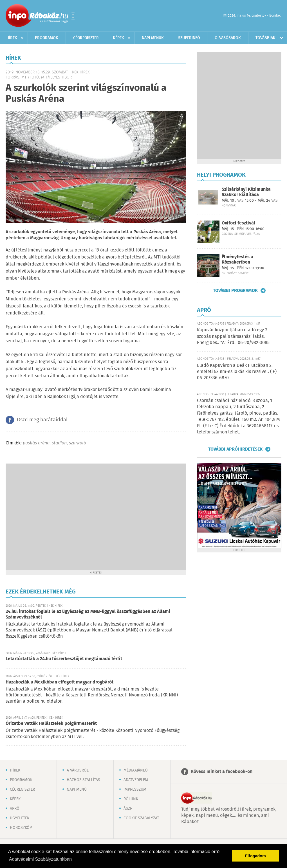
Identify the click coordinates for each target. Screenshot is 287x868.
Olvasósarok (228, 38)
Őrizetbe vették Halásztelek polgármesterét (51, 724)
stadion (59, 443)
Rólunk (131, 799)
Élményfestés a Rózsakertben (237, 260)
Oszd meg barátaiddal (42, 420)
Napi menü (77, 790)
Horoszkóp (21, 828)
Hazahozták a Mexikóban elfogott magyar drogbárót (60, 682)
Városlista (73, 16)
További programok (235, 291)
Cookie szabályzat (141, 818)
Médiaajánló (136, 770)
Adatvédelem (136, 780)
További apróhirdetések (235, 449)
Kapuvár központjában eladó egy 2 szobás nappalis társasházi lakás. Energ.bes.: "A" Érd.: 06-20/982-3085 (233, 336)
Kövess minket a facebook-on (222, 772)
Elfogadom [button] (255, 856)
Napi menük (153, 38)
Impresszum (135, 790)
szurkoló (78, 443)
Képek (118, 38)
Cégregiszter (86, 38)
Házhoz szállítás (83, 780)
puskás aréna (36, 443)
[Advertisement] (53, 516)
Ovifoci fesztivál (238, 223)
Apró (15, 809)
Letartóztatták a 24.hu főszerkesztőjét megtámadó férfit (64, 659)
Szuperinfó (189, 38)
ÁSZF (128, 809)
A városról (78, 770)
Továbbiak (265, 38)
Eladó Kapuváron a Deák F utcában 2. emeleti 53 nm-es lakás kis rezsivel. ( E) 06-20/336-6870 (237, 372)
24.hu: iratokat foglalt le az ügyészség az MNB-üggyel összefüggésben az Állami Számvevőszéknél (88, 614)
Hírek (12, 38)
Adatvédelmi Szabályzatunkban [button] (40, 859)
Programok (47, 38)
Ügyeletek (20, 818)
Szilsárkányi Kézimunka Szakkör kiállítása (246, 192)
